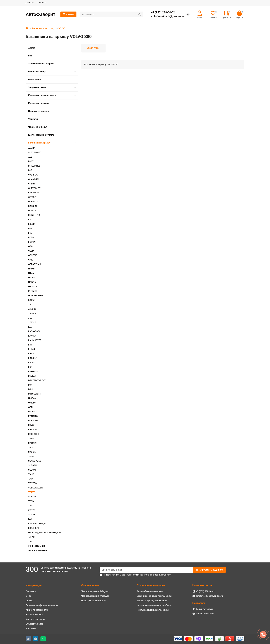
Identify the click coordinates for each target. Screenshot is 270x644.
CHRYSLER (34, 193)
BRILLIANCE (34, 166)
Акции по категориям (37, 610)
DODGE (32, 211)
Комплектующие (37, 523)
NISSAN (32, 398)
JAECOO (32, 309)
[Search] (112, 14)
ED (30, 219)
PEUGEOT (33, 412)
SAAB (31, 438)
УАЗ (30, 541)
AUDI (31, 157)
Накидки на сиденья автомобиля (154, 605)
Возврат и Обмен (34, 614)
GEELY (31, 251)
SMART (32, 456)
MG (30, 385)
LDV (30, 345)
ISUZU (31, 300)
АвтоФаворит (40, 14)
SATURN (32, 443)
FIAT (30, 233)
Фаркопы (53, 119)
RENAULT (33, 430)
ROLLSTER (34, 434)
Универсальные (37, 546)
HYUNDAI (33, 287)
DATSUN (32, 206)
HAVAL (32, 273)
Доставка (30, 3)
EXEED (32, 224)
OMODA (32, 403)
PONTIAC (33, 416)
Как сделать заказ (35, 619)
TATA (31, 479)
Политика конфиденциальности (42, 605)
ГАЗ (30, 519)
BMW (31, 161)
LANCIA (32, 336)
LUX (30, 367)
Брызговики (34, 79)
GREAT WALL (35, 264)
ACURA (32, 148)
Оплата (29, 601)
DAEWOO (33, 202)
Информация (34, 585)
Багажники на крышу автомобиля (154, 596)
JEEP (31, 318)
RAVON (32, 425)
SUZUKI (32, 470)
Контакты (42, 3)
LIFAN (31, 353)
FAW (30, 228)
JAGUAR (32, 313)
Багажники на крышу (43, 28)
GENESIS (33, 255)
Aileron (32, 48)
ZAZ (30, 506)
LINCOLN (33, 358)
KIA (30, 327)
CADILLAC (33, 175)
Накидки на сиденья (53, 111)
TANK (31, 474)
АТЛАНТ (32, 515)
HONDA (32, 282)
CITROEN (33, 197)
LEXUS (32, 349)
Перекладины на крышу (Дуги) (45, 532)
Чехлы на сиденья (53, 127)
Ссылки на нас (90, 585)
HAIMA (32, 269)
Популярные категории (151, 585)
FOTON (32, 242)
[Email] (146, 570)
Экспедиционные (38, 550)
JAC (30, 304)
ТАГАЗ (31, 537)
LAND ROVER (35, 340)
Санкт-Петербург (205, 609)
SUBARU (32, 465)
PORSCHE (33, 421)
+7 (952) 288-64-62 (163, 13)
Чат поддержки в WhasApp (95, 596)
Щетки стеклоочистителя (41, 135)
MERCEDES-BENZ (37, 380)
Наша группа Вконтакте (93, 601)
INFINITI (32, 291)
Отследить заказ (34, 624)
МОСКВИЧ (34, 528)
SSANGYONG (35, 461)
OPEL (31, 407)
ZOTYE (32, 510)
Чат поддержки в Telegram (95, 591)
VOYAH (32, 501)
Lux (30, 56)
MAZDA (32, 376)
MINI (31, 389)
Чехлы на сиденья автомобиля (153, 610)
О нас (28, 596)
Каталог (68, 14)
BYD (30, 170)
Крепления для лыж (39, 103)
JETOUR (32, 322)
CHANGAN (33, 179)
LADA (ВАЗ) (34, 331)
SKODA (32, 452)
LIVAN (31, 362)
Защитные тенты (53, 87)
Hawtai (32, 278)
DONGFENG (34, 215)
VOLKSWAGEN (36, 488)
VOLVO (62, 28)
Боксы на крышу (53, 72)
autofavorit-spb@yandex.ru (168, 16)
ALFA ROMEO (35, 152)
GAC (30, 246)
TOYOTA (32, 483)
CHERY (32, 184)
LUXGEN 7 (33, 371)
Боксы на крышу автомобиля (152, 601)
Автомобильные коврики (53, 64)
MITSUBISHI (34, 394)
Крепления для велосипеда (53, 95)
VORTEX (32, 497)
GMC (31, 260)
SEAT (31, 447)
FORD (31, 237)
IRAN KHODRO (35, 296)
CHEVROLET (34, 188)
